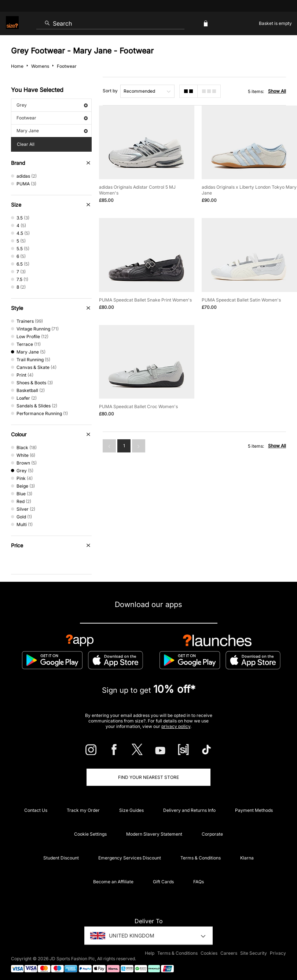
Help (150, 953)
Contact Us (36, 810)
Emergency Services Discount (130, 858)
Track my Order (83, 810)
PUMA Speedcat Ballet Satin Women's (241, 300)
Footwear (52, 118)
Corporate (212, 834)
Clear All (26, 144)
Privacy (278, 953)
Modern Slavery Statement (154, 834)
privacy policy (176, 726)
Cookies (209, 953)
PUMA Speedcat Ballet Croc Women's (138, 406)
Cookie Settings (90, 834)
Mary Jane (52, 131)
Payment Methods (254, 810)
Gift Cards (163, 882)
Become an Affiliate (113, 882)
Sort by (110, 91)
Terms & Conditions (201, 858)
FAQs (199, 882)
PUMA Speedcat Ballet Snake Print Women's (145, 300)
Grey (52, 105)
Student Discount (61, 858)
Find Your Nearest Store (148, 777)
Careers (229, 953)
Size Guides (131, 810)
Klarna (247, 858)
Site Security (254, 953)
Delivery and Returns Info (189, 810)
